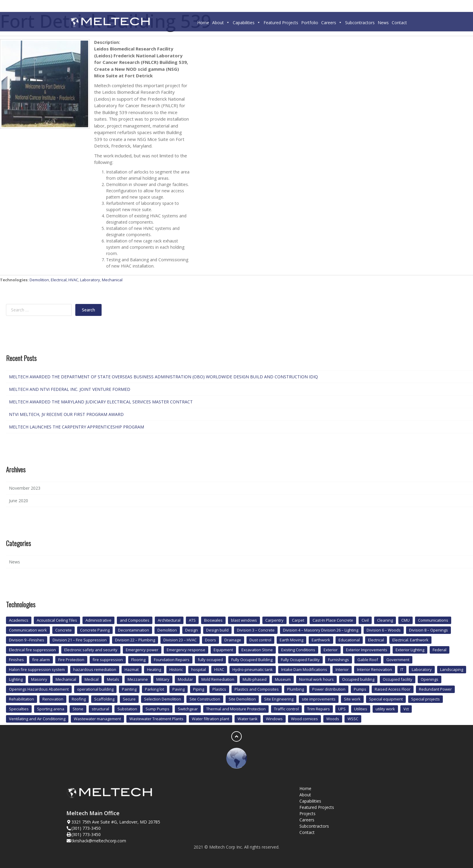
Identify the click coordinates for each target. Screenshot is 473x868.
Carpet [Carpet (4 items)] (298, 620)
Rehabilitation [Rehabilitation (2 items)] (22, 699)
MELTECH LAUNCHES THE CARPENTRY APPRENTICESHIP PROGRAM (76, 427)
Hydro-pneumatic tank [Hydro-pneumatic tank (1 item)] (253, 669)
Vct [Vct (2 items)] (406, 709)
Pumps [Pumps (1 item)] (360, 689)
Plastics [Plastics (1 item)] (219, 689)
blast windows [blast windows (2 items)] (244, 620)
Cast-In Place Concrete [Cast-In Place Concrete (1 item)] (333, 620)
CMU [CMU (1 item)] (405, 620)
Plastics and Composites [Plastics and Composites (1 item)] (257, 689)
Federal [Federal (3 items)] (440, 650)
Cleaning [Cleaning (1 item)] (385, 620)
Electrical (59, 280)
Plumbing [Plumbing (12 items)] (296, 689)
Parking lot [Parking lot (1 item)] (154, 689)
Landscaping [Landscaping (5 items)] (452, 669)
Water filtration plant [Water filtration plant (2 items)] (211, 719)
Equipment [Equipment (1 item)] (223, 650)
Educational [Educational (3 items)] (349, 640)
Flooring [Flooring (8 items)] (138, 660)
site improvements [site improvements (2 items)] (319, 699)
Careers (332, 23)
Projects (307, 814)
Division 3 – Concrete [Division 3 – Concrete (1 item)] (256, 630)
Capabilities (247, 23)
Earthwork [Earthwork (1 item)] (321, 640)
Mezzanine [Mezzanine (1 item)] (138, 679)
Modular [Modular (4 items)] (185, 679)
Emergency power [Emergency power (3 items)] (142, 650)
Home (203, 23)
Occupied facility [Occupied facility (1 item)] (398, 679)
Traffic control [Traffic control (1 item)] (286, 709)
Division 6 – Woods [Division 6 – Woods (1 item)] (384, 630)
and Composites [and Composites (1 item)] (135, 620)
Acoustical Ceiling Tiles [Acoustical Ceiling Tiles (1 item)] (57, 620)
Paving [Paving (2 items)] (179, 689)
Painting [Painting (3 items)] (129, 689)
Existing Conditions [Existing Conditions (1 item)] (298, 650)
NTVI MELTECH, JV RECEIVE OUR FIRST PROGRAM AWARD (66, 414)
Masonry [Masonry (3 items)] (39, 679)
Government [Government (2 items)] (398, 660)
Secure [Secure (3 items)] (129, 699)
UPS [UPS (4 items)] (342, 709)
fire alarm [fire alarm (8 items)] (41, 660)
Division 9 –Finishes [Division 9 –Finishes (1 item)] (27, 640)
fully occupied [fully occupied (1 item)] (210, 660)
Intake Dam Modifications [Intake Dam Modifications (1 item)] (304, 669)
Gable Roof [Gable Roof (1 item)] (368, 660)
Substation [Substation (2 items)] (127, 709)
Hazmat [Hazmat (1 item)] (132, 669)
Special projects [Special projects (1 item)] (425, 699)
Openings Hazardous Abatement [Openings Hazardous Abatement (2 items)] (39, 689)
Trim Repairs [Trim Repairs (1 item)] (319, 709)
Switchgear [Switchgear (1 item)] (188, 709)
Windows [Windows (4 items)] (274, 719)
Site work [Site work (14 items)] (352, 699)
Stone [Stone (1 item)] (78, 709)
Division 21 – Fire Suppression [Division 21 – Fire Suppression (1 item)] (80, 640)
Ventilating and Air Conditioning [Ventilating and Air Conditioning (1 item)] (37, 719)
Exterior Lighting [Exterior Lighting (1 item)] (410, 650)
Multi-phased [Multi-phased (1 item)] (255, 679)
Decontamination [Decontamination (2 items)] (134, 630)
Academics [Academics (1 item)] (19, 620)
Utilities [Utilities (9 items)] (361, 709)
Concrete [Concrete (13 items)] (63, 630)
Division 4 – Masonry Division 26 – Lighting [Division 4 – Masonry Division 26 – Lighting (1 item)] (321, 630)
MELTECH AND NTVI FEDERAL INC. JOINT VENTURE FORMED (70, 389)
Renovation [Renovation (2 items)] (53, 699)
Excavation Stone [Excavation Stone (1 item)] (257, 650)
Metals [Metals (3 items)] (113, 679)
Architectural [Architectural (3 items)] (169, 620)
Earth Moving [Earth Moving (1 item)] (291, 640)
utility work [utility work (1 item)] (385, 709)
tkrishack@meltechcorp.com (99, 841)
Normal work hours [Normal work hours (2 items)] (316, 679)
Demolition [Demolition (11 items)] (167, 630)
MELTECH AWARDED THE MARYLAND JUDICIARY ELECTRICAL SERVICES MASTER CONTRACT (101, 402)
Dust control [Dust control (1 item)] (260, 640)
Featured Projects (281, 23)
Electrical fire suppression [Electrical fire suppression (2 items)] (32, 650)
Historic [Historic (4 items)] (176, 669)
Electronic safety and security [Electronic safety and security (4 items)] (91, 650)
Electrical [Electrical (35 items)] (376, 640)
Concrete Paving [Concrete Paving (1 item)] (95, 630)
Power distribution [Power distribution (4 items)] (329, 689)
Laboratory (90, 280)
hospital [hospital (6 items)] (199, 669)
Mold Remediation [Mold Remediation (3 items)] (218, 679)
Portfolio (310, 23)
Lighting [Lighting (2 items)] (16, 679)
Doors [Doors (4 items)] (211, 640)
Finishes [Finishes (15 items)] (16, 660)
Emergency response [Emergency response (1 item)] (186, 650)
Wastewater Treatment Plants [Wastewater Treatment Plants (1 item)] (156, 719)
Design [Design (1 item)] (192, 630)
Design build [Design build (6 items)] (217, 630)
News (383, 23)
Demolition (39, 280)
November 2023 (25, 488)
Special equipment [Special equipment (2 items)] (386, 699)
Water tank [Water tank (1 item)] (248, 719)
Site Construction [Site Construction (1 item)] (205, 699)
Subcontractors (360, 23)
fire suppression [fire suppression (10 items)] (108, 660)
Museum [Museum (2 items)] (283, 679)
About (221, 23)
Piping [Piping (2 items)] (199, 689)
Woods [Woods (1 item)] (333, 719)
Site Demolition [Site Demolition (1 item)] (242, 699)
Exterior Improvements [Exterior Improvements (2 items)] (367, 650)
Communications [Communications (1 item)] (433, 620)
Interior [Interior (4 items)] (342, 669)
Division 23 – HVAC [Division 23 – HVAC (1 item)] (180, 640)
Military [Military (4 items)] (163, 679)
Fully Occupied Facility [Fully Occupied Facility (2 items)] (300, 660)
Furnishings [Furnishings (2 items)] (339, 660)
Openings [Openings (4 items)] (430, 679)
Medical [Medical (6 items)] (92, 679)
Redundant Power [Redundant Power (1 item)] (435, 689)
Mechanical (112, 280)
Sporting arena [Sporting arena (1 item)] (51, 709)
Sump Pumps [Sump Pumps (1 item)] (157, 709)
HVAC (73, 280)
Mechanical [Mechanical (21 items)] (66, 679)
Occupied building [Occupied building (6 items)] (358, 679)
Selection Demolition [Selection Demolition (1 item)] (163, 699)
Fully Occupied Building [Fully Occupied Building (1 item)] (252, 660)
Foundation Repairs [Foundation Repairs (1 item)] (172, 660)
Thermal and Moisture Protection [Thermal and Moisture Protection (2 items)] (236, 709)
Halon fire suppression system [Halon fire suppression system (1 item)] (37, 669)
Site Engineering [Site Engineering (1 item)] (279, 699)
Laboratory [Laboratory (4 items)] (422, 669)
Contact (399, 23)
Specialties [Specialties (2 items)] (19, 709)
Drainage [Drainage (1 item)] (233, 640)
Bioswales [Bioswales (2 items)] (213, 620)
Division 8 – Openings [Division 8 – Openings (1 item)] (428, 630)
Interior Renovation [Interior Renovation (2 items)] (375, 669)
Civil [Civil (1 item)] (365, 620)
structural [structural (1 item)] (100, 709)
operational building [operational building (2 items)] (95, 689)
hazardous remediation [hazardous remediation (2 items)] (95, 669)
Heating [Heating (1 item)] (154, 669)
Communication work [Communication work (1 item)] (28, 630)
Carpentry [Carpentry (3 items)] (274, 620)
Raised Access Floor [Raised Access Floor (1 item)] (393, 689)
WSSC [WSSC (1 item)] (353, 719)
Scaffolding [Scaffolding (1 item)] (104, 699)
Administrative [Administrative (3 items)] (98, 620)
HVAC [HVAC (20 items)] (219, 669)
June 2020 (19, 501)
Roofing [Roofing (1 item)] (79, 699)
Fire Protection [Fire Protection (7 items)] (71, 660)
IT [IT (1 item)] (402, 669)
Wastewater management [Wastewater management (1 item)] (97, 719)
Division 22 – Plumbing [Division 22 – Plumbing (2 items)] (135, 640)
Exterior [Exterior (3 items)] (331, 650)
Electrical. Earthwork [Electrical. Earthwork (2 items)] (410, 640)
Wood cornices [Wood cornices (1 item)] (304, 719)
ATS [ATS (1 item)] (192, 620)
